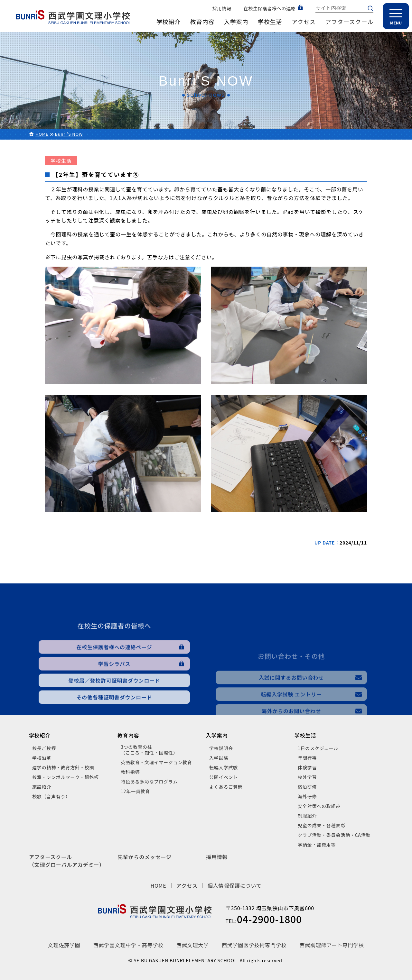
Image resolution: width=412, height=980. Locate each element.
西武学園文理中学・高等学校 (128, 945)
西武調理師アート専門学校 (332, 945)
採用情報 (222, 8)
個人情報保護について (235, 885)
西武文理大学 (193, 945)
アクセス (304, 22)
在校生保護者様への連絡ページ (114, 685)
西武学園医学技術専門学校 (254, 945)
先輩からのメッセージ (145, 857)
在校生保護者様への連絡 (270, 8)
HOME (42, 134)
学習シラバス (114, 701)
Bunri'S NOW (69, 134)
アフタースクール (350, 22)
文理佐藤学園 (64, 945)
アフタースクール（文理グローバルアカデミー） (67, 861)
